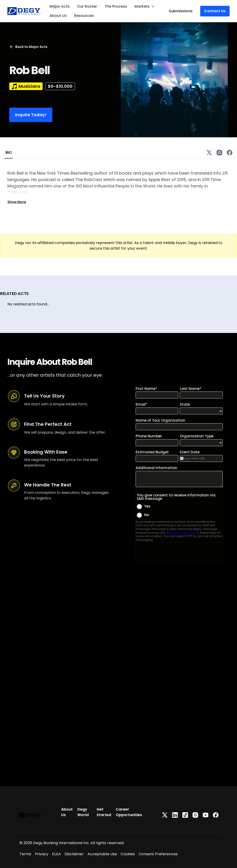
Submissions (181, 11)
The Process (116, 6)
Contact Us (215, 11)
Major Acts (60, 6)
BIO (9, 152)
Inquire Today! (31, 115)
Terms (25, 854)
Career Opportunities (129, 812)
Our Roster (87, 6)
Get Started (104, 812)
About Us (58, 16)
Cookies (128, 854)
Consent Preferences (158, 854)
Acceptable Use (102, 854)
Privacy (42, 854)
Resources (84, 16)
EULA (56, 854)
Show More (17, 202)
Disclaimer (74, 854)
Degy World (83, 812)
